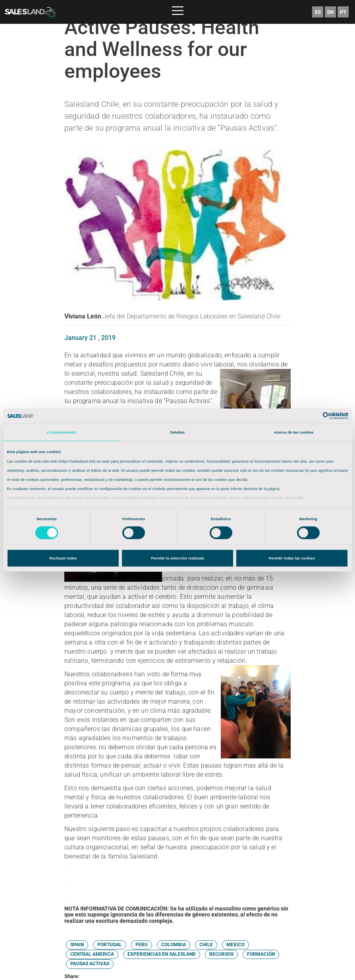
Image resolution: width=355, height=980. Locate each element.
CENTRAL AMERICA (92, 954)
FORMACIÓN (261, 954)
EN (330, 12)
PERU (142, 945)
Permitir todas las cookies (292, 558)
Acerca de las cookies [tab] (294, 432)
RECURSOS (221, 954)
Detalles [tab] (178, 432)
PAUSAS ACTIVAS (90, 964)
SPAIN (77, 945)
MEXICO (235, 945)
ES (318, 12)
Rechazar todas (63, 558)
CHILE (206, 945)
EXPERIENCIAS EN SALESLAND (162, 954)
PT (343, 12)
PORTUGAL (110, 945)
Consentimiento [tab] (61, 432)
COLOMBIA (174, 945)
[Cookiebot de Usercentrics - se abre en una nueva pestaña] (314, 416)
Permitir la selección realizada (177, 558)
